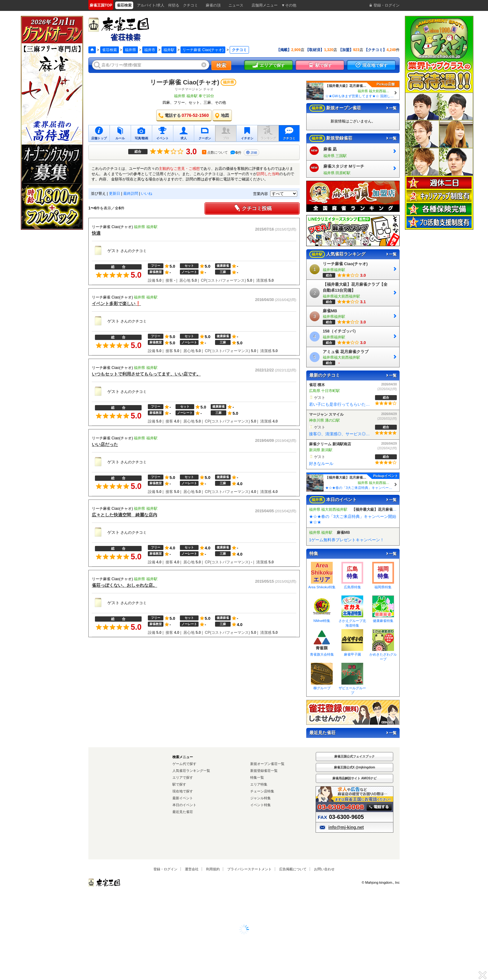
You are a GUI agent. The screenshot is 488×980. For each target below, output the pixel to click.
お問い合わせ (324, 869)
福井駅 (169, 50)
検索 (221, 65)
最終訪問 (131, 194)
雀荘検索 (110, 50)
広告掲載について (293, 869)
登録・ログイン (165, 869)
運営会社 (192, 869)
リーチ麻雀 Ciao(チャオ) (203, 50)
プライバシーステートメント (249, 869)
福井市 (150, 50)
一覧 (391, 108)
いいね (147, 194)
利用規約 (213, 869)
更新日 (115, 194)
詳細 (251, 153)
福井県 (130, 50)
